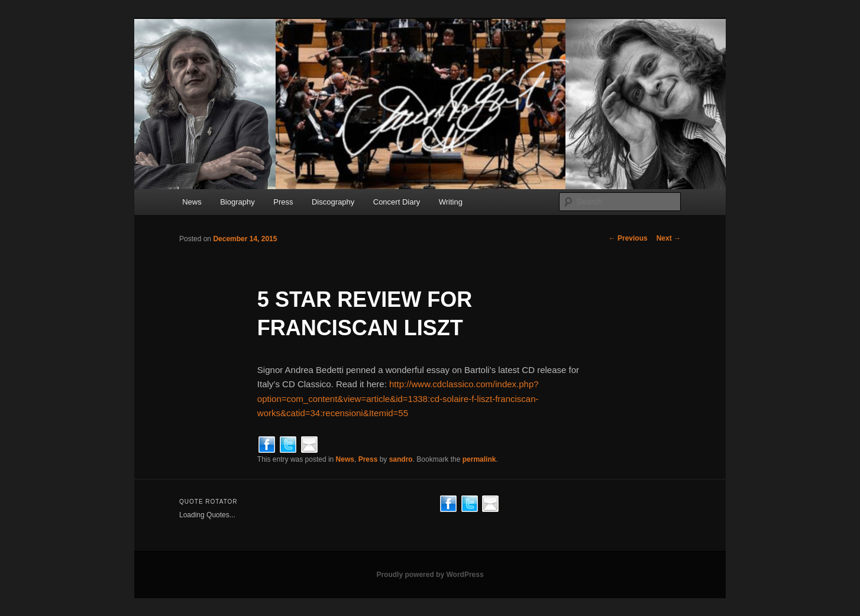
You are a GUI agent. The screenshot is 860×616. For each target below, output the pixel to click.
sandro (401, 459)
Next (669, 238)
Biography (237, 202)
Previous (628, 238)
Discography (333, 202)
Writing (451, 202)
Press (283, 202)
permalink (479, 459)
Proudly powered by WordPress (430, 575)
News (192, 202)
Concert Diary (397, 202)
